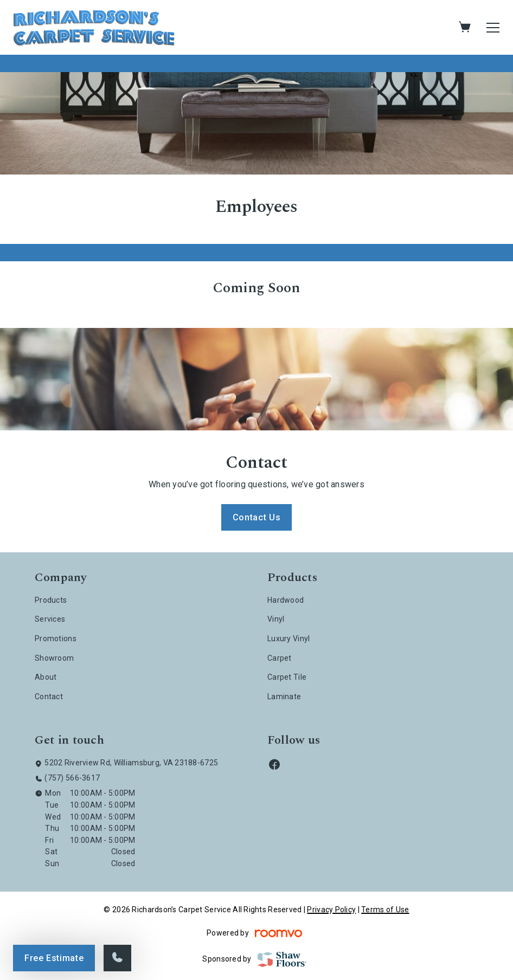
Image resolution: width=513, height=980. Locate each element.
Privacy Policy (331, 910)
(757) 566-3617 (72, 778)
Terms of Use (385, 910)
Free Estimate (54, 958)
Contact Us (256, 517)
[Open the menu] (493, 28)
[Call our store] (117, 958)
